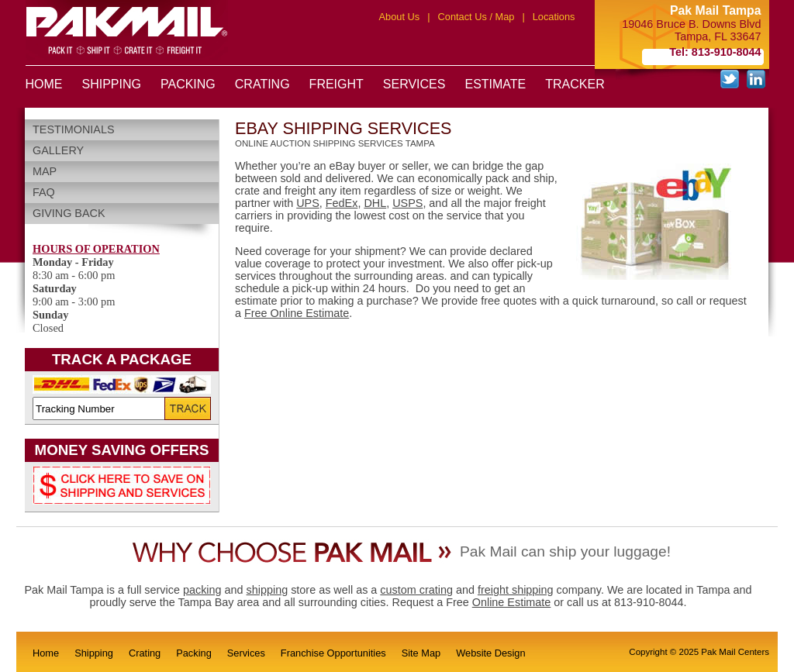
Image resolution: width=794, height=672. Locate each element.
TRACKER (575, 84)
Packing (194, 653)
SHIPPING (112, 84)
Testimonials (74, 129)
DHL (375, 203)
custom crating (416, 590)
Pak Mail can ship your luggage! (565, 551)
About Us (400, 17)
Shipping (94, 653)
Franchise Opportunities (333, 653)
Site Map (421, 653)
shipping (268, 590)
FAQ (44, 192)
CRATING (262, 84)
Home (46, 653)
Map (45, 171)
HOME (44, 84)
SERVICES (414, 84)
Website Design (490, 653)
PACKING (188, 84)
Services (246, 653)
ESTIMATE (495, 84)
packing (202, 590)
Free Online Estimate (297, 313)
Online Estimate (512, 602)
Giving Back (69, 213)
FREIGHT (337, 84)
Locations (554, 17)
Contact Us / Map (476, 17)
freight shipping (516, 590)
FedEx (342, 203)
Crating (145, 653)
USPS (407, 203)
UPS (308, 203)
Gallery (58, 150)
